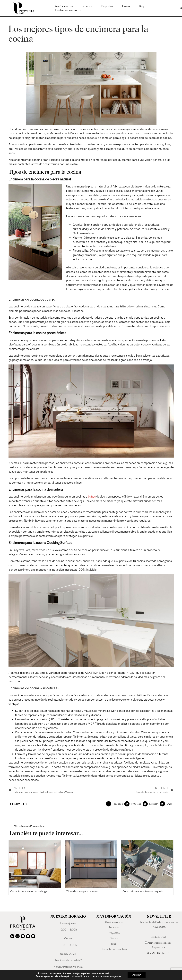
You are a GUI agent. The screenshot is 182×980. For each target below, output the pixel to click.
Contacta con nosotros (68, 10)
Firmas (126, 6)
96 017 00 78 (68, 954)
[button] (115, 804)
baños (92, 497)
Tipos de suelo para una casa (82, 891)
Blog (142, 6)
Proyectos (107, 6)
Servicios (87, 6)
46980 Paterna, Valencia (68, 967)
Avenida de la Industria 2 (68, 960)
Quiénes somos (64, 6)
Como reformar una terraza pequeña (143, 891)
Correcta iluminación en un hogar (29, 891)
